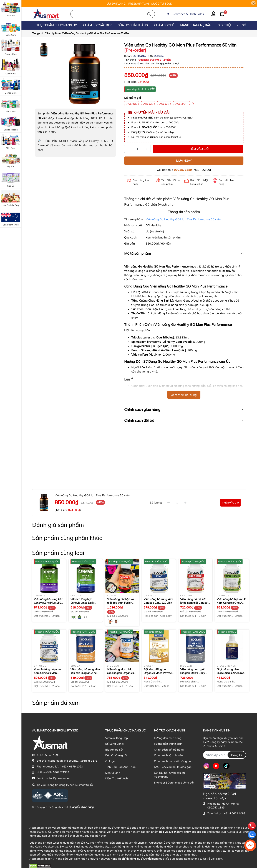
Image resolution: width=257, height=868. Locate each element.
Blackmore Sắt (114, 750)
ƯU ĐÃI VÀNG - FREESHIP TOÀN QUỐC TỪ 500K (139, 4)
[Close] (253, 3)
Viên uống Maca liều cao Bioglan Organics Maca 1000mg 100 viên (122, 673)
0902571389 (183, 170)
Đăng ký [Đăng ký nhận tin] (237, 755)
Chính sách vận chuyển (168, 755)
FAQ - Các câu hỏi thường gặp (173, 767)
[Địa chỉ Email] (225, 755)
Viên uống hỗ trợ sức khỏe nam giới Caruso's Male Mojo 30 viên (195, 603)
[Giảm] (128, 149)
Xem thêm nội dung (184, 395)
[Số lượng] (137, 149)
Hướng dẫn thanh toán (168, 744)
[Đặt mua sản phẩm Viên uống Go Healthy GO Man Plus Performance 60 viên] (230, 503)
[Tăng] (146, 149)
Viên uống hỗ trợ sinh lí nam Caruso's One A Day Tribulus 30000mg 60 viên (231, 604)
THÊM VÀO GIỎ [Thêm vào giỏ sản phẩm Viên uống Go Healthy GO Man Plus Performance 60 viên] (198, 149)
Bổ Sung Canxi (114, 744)
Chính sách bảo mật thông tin (172, 761)
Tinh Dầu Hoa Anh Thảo (120, 767)
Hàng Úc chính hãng (82, 807)
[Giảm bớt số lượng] (168, 503)
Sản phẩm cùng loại (58, 553)
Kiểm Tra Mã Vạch (117, 778)
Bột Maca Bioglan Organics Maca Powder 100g (158, 673)
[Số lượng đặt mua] (177, 503)
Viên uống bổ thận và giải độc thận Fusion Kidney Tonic (120, 603)
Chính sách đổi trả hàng (169, 750)
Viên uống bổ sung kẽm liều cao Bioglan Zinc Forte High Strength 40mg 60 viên (85, 675)
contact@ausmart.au (58, 778)
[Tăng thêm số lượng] (185, 503)
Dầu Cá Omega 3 (116, 755)
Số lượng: (156, 503)
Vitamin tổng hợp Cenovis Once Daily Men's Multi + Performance (83, 604)
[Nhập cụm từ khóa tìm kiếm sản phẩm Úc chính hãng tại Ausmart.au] (113, 14)
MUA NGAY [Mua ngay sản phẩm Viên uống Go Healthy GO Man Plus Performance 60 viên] (184, 161)
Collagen (111, 761)
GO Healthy (139, 56)
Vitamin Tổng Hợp (117, 738)
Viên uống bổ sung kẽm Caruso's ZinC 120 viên (158, 601)
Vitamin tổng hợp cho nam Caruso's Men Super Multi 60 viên (47, 673)
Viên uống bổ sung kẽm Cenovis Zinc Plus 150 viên (49, 603)
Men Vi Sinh (113, 773)
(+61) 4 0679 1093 (71, 766)
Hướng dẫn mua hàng (168, 738)
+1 (86, 617)
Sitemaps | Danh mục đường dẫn (174, 783)
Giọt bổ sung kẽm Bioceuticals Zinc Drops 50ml (231, 673)
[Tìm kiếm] (149, 14)
